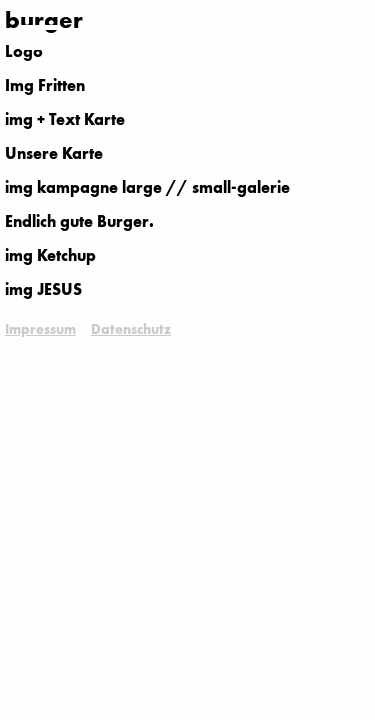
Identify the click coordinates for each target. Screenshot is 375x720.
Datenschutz (131, 330)
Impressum (40, 330)
